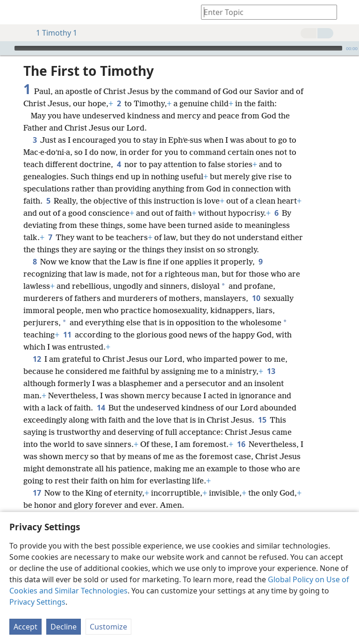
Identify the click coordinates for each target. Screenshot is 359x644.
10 (256, 298)
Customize (108, 627)
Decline (64, 627)
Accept (25, 627)
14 (101, 408)
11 (67, 335)
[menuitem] (14, 12)
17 (37, 493)
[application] (179, 48)
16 (241, 444)
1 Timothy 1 (52, 33)
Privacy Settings (37, 602)
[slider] (178, 48)
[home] (14, 12)
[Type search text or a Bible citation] (265, 12)
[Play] (6, 48)
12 (37, 359)
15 (262, 420)
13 (271, 371)
